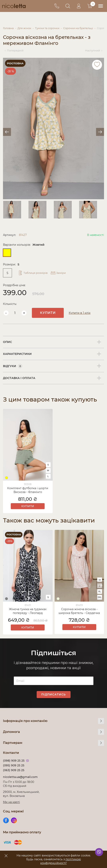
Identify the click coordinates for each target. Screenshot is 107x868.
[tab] (53, 342)
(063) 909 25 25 (14, 770)
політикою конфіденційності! (61, 861)
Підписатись (53, 694)
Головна (8, 28)
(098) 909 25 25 (14, 761)
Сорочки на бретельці (78, 28)
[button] (100, 585)
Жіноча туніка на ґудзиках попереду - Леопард (28, 611)
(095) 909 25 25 (14, 765)
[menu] (101, 6)
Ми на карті (11, 802)
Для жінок (24, 28)
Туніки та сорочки (47, 28)
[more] (101, 721)
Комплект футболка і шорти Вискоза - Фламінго (28, 490)
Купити (48, 313)
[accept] (6, 856)
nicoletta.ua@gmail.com (20, 777)
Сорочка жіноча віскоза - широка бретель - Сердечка (79, 611)
